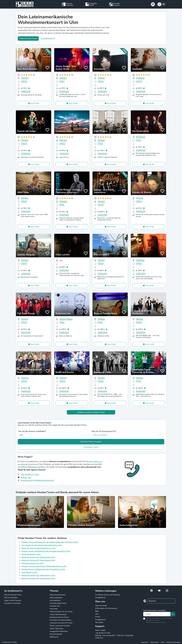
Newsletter (99, 622)
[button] (161, 4)
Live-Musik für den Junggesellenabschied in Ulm (42, 545)
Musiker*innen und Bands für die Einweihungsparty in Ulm (46, 551)
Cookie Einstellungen (173, 642)
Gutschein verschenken (12, 603)
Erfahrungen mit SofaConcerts (106, 608)
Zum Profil (35, 103)
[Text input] (157, 614)
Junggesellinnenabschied (59, 631)
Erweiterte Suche (91, 447)
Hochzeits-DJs (55, 606)
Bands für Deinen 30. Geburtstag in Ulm (38, 575)
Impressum (145, 642)
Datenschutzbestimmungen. (156, 622)
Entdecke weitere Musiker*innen (91, 412)
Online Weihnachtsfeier (58, 614)
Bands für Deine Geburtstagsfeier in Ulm (39, 548)
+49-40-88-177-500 (30, 475)
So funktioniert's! (48, 38)
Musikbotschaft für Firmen (59, 617)
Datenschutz (155, 642)
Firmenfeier (54, 609)
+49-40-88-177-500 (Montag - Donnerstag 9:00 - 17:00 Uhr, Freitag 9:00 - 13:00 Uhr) (115, 635)
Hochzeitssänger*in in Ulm (33, 563)
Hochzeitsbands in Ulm (31, 554)
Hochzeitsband (55, 600)
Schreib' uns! (26, 477)
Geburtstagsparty (56, 598)
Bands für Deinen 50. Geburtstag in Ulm (38, 557)
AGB (162, 642)
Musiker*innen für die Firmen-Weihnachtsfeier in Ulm (44, 566)
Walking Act (54, 637)
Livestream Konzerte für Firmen (61, 623)
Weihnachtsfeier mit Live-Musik (61, 612)
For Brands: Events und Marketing (107, 595)
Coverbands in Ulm (29, 572)
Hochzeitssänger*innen (58, 603)
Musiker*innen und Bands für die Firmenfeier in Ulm (43, 569)
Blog (97, 611)
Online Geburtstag (56, 629)
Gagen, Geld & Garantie (13, 600)
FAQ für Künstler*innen (13, 595)
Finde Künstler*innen (28, 39)
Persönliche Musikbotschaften (61, 620)
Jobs (97, 614)
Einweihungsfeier (56, 634)
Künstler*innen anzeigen (91, 442)
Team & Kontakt (101, 606)
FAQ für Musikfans (11, 598)
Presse (98, 617)
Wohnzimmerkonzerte (58, 595)
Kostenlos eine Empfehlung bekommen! (37, 480)
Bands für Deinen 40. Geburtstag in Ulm (38, 578)
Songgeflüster (100, 598)
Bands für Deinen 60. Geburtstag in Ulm (38, 560)
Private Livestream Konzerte (60, 626)
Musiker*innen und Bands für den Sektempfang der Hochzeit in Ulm (50, 542)
